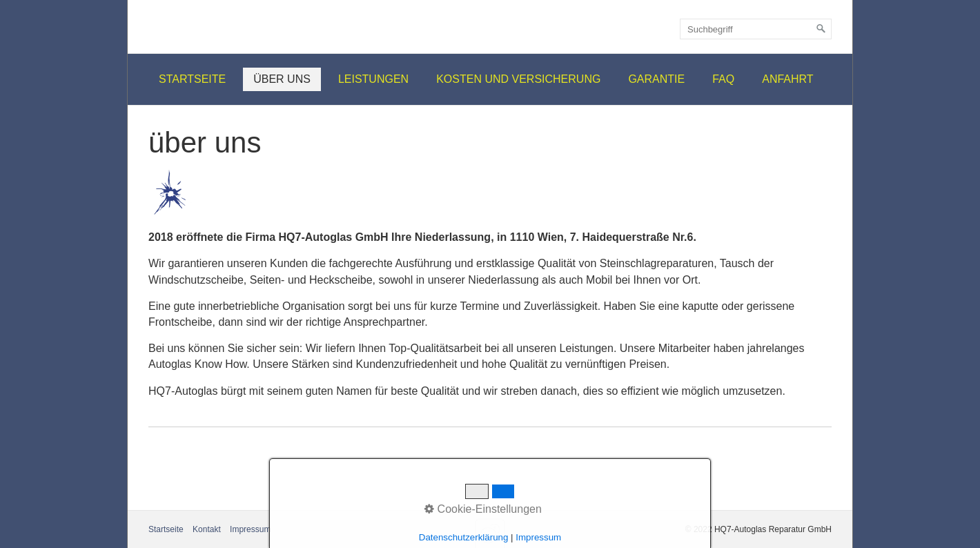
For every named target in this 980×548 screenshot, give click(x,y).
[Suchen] (821, 29)
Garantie (656, 79)
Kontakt (207, 529)
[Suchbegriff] (756, 29)
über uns (282, 79)
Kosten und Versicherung (518, 79)
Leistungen (373, 79)
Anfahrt (787, 79)
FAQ (723, 79)
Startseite (192, 79)
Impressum (250, 529)
